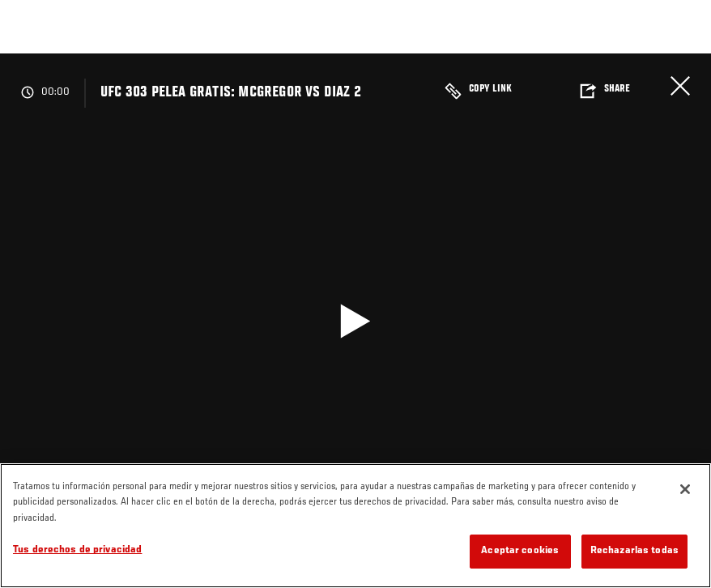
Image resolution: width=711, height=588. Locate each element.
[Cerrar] (685, 489)
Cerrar (680, 86)
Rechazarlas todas (634, 551)
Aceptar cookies (520, 551)
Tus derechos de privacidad (77, 550)
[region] (355, 526)
